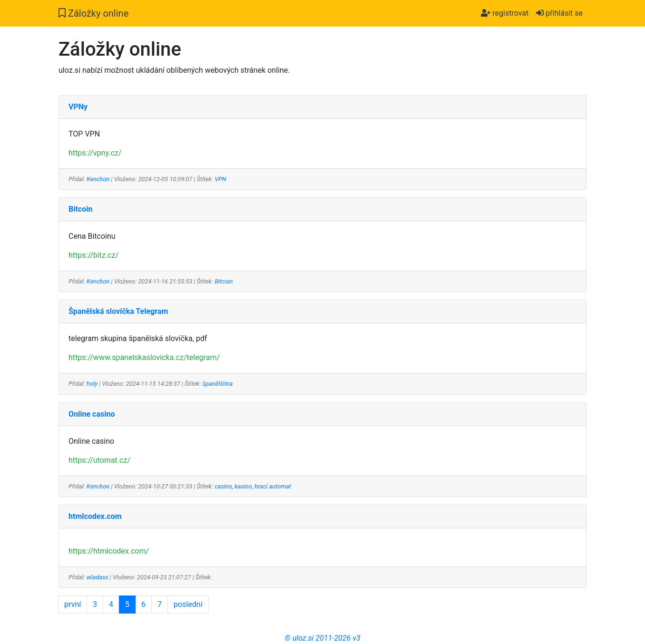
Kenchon (98, 179)
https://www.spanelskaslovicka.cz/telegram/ (144, 357)
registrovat (505, 13)
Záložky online (93, 13)
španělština (218, 384)
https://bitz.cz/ (93, 255)
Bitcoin (224, 281)
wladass (98, 577)
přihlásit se (559, 13)
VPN (220, 179)
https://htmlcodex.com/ (109, 551)
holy (92, 384)
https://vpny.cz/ (95, 153)
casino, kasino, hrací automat (253, 486)
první (73, 604)
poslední (188, 604)
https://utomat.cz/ (99, 460)
